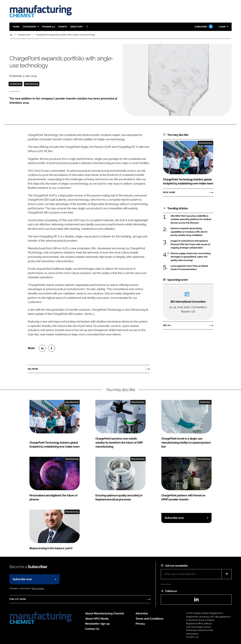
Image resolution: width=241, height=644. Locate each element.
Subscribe (203, 27)
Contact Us (92, 629)
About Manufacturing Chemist (105, 613)
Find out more (18, 599)
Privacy (140, 624)
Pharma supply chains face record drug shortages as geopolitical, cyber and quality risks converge (191, 257)
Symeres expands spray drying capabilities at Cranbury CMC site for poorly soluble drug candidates (189, 232)
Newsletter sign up (97, 624)
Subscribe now (174, 518)
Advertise (142, 613)
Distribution (205, 402)
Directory (77, 27)
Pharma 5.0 (49, 27)
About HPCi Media (97, 619)
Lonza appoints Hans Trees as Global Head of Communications (189, 268)
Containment (16, 84)
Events (63, 27)
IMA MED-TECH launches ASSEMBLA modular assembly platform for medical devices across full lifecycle (191, 219)
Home (16, 27)
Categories (29, 27)
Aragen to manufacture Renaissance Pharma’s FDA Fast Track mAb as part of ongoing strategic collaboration (190, 244)
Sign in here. (38, 588)
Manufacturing (32, 84)
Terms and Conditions (150, 619)
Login (222, 27)
